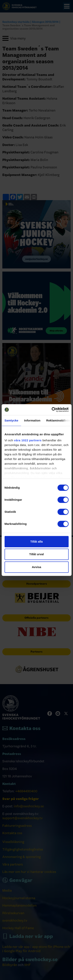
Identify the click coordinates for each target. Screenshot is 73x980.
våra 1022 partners (28, 440)
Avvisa (37, 567)
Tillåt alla (37, 541)
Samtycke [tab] (11, 420)
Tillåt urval (36, 554)
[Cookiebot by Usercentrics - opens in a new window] (52, 410)
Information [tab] (32, 420)
